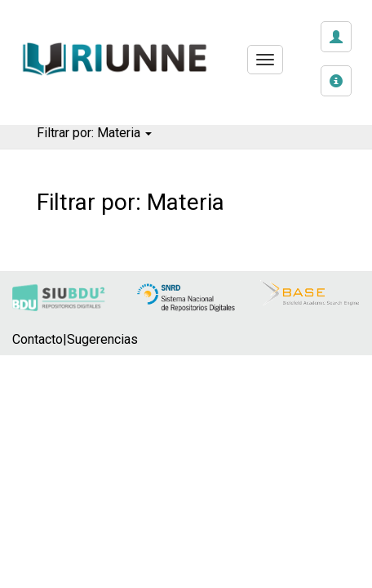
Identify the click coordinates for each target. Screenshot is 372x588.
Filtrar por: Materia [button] (94, 133)
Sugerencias (102, 339)
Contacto (38, 339)
